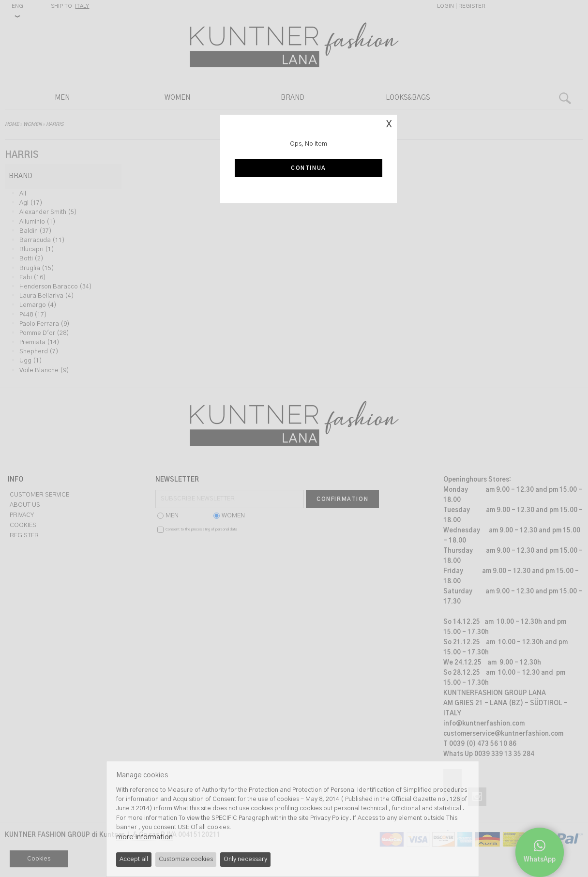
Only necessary (245, 859)
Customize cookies (186, 859)
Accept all (134, 859)
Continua (309, 168)
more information (144, 837)
